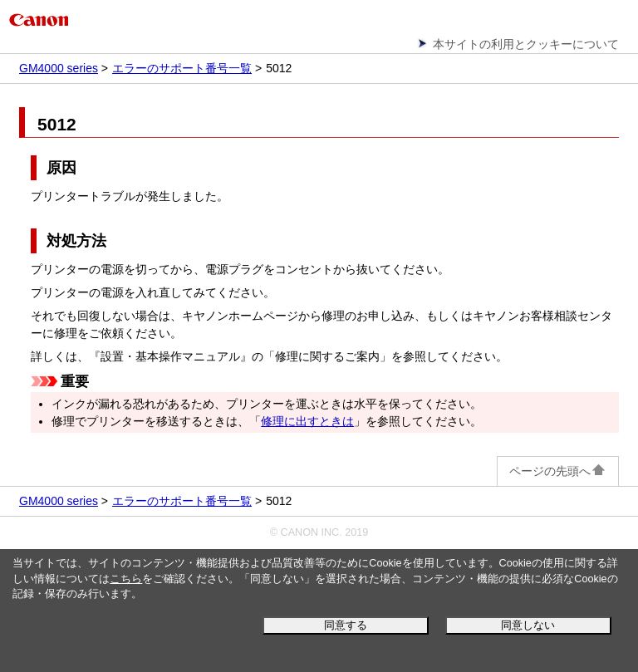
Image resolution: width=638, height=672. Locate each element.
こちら (126, 579)
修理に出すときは (307, 421)
